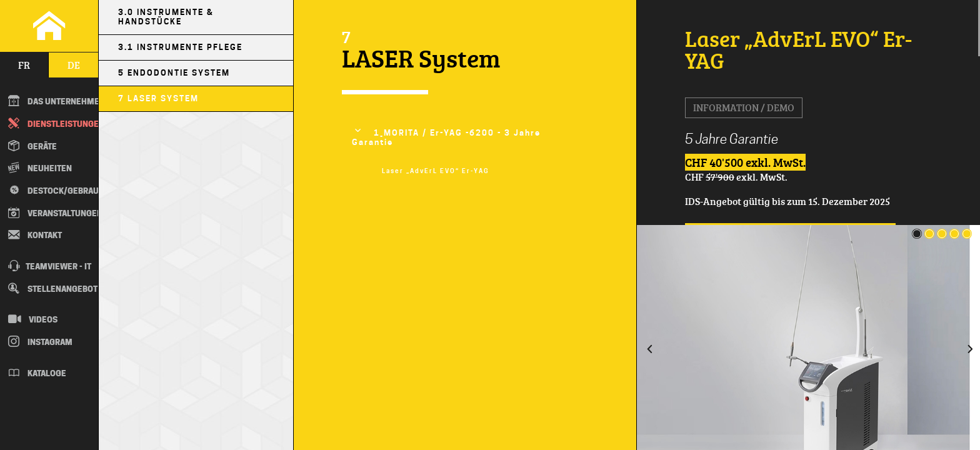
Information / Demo (744, 107)
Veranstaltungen (53, 212)
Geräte (32, 146)
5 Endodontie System (174, 73)
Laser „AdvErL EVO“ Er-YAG (436, 171)
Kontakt (35, 234)
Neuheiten (40, 167)
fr (24, 65)
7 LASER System (158, 98)
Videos (33, 319)
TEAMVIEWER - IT (50, 266)
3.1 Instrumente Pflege (180, 47)
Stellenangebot (53, 288)
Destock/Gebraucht (52, 190)
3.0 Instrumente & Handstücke (166, 17)
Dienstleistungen (53, 123)
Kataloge (37, 372)
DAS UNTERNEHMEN (53, 101)
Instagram (40, 341)
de (74, 65)
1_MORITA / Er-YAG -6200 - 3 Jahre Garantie (447, 137)
